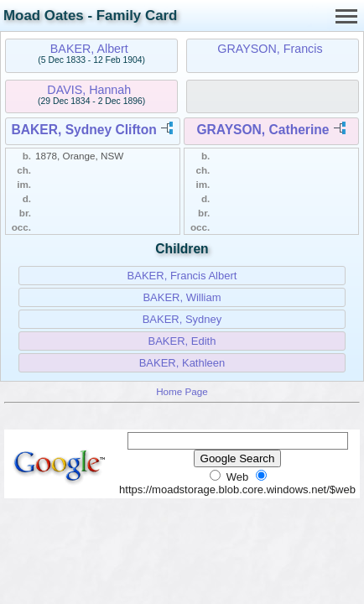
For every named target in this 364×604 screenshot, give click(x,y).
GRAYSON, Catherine (263, 130)
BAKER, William (182, 297)
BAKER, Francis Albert (182, 276)
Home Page (182, 391)
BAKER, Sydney (182, 319)
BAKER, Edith (182, 341)
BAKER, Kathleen (182, 363)
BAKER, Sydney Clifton (84, 130)
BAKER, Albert (89, 49)
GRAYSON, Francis (270, 49)
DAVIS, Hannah (89, 90)
